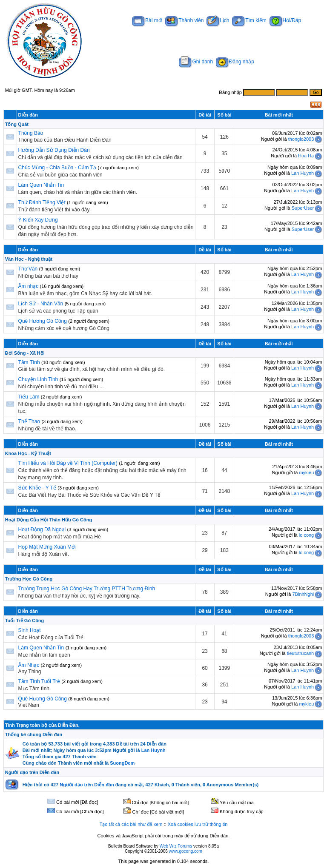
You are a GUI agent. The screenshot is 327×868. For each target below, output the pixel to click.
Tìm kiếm (249, 20)
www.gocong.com (186, 851)
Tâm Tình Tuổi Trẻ (39, 681)
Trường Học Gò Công (29, 579)
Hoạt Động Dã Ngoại (42, 529)
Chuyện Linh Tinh (38, 379)
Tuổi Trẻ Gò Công (25, 620)
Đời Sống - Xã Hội (25, 353)
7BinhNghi (303, 594)
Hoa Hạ (306, 156)
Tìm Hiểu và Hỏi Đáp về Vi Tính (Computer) (68, 463)
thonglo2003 (301, 139)
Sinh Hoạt (30, 630)
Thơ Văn (28, 269)
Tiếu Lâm (29, 397)
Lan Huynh (303, 173)
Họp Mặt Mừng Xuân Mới (47, 547)
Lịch (218, 20)
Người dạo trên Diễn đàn (32, 772)
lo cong (306, 535)
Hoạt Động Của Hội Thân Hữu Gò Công (49, 520)
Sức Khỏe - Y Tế (37, 488)
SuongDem (122, 763)
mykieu (306, 472)
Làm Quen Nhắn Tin (41, 185)
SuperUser (303, 208)
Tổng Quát (17, 124)
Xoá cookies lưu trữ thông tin (198, 824)
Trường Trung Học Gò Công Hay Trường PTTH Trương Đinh (87, 589)
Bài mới (147, 20)
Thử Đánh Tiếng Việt (42, 202)
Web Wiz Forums (176, 846)
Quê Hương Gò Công (43, 321)
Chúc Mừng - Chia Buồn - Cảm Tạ (57, 168)
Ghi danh (196, 62)
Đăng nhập (235, 62)
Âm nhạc (29, 286)
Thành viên (184, 20)
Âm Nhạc (29, 665)
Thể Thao (29, 421)
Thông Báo (31, 133)
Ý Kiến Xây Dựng (38, 220)
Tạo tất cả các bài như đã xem (131, 824)
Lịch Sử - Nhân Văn (41, 304)
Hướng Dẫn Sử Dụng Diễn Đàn (54, 150)
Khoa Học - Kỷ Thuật (28, 453)
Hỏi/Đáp (285, 20)
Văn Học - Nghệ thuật (29, 259)
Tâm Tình (29, 362)
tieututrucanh (301, 653)
